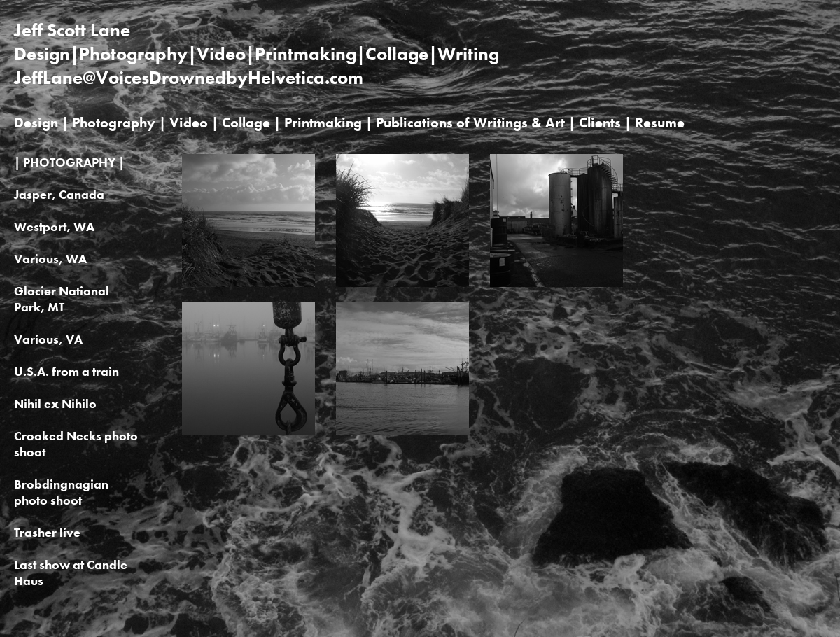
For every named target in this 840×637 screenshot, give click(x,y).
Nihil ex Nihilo (55, 404)
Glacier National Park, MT (62, 299)
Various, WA (50, 259)
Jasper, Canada (59, 194)
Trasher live (47, 532)
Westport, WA (54, 226)
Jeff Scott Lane (72, 30)
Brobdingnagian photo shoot (61, 492)
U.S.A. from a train (66, 371)
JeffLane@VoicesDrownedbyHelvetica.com (189, 78)
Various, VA (48, 339)
